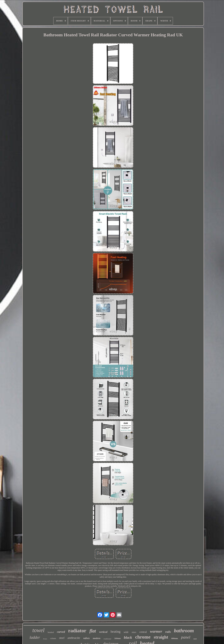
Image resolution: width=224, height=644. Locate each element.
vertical (103, 632)
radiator (77, 631)
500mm (118, 638)
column (53, 638)
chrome (143, 637)
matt (195, 639)
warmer (156, 631)
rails (168, 632)
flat (93, 631)
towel (38, 630)
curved (61, 632)
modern (97, 638)
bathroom (184, 631)
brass (45, 639)
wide (126, 632)
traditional (107, 639)
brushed (51, 632)
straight (161, 637)
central (143, 632)
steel (62, 638)
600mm (175, 638)
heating (116, 632)
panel (186, 637)
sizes (134, 632)
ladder (35, 637)
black (128, 638)
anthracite (74, 638)
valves (86, 638)
